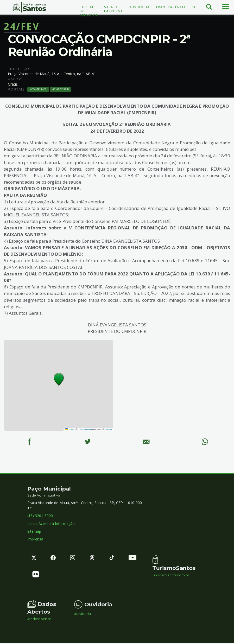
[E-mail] (146, 442)
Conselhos (38, 89)
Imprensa (35, 540)
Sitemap (34, 532)
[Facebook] (29, 442)
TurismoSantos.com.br (171, 576)
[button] (59, 379)
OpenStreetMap (85, 429)
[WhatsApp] (205, 442)
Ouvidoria (139, 7)
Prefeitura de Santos (29, 7)
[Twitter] (88, 442)
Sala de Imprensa (114, 9)
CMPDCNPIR (60, 89)
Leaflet (70, 429)
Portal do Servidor (89, 11)
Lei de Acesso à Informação (51, 524)
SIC (195, 7)
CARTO (109, 429)
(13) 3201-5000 (40, 516)
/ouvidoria (83, 615)
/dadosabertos (39, 620)
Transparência (171, 7)
